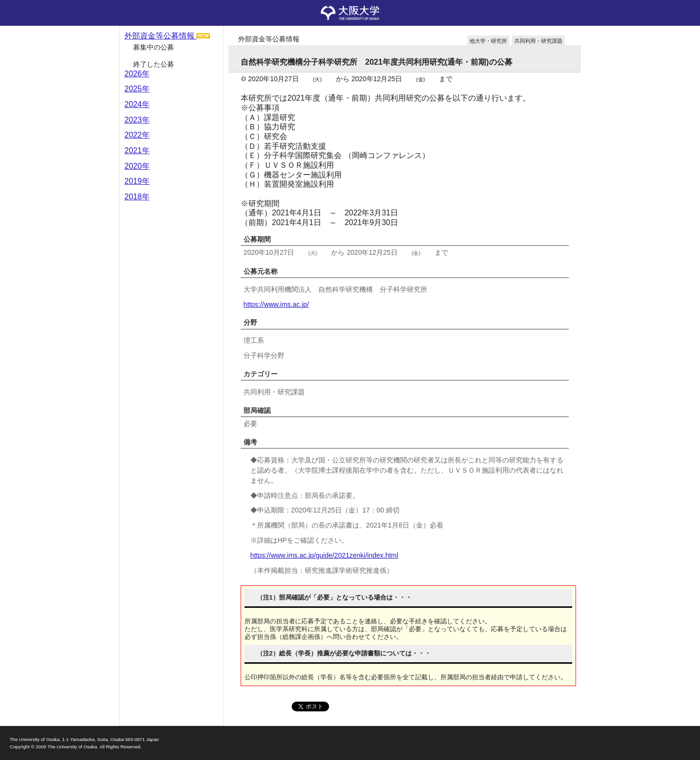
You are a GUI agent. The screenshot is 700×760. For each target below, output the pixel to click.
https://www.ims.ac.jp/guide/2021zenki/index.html (324, 555)
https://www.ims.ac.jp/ (276, 304)
